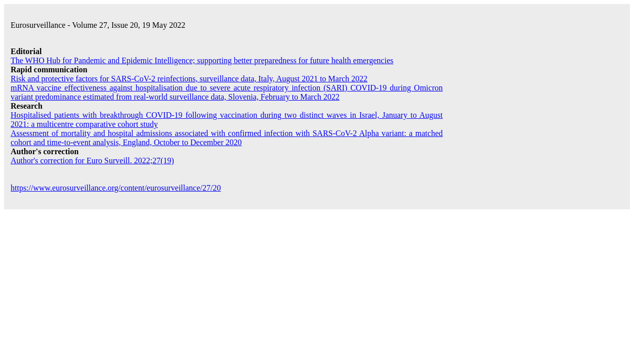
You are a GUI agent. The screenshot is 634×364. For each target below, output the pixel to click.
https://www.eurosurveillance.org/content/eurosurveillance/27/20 (116, 188)
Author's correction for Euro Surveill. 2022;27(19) (92, 161)
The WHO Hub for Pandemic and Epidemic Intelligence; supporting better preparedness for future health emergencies (202, 60)
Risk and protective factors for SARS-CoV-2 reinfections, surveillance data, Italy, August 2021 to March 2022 (189, 79)
